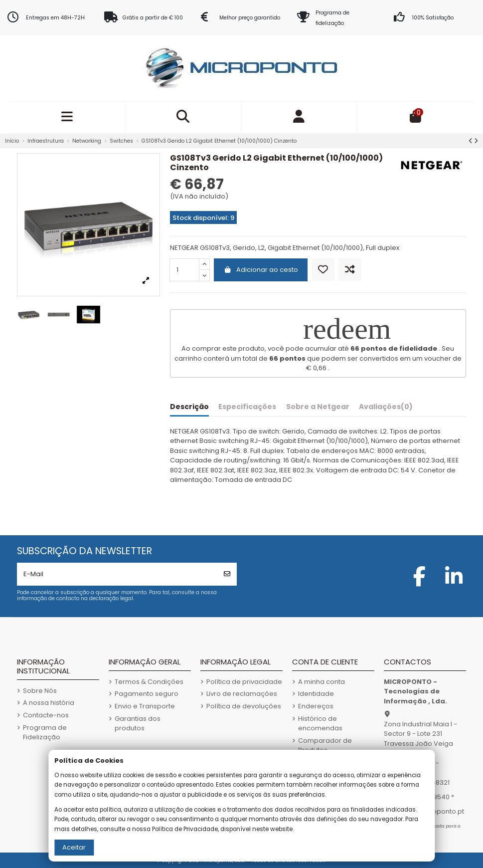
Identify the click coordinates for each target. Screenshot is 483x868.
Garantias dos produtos (138, 724)
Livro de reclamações (242, 694)
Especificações (247, 407)
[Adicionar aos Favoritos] (323, 270)
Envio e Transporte (145, 706)
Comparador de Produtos (325, 746)
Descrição (189, 407)
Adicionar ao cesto (261, 270)
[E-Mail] (117, 574)
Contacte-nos (46, 715)
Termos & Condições (149, 682)
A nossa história (49, 703)
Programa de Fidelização (45, 733)
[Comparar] (350, 270)
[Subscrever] (227, 574)
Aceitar (74, 847)
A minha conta (322, 682)
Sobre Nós (40, 691)
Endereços (316, 706)
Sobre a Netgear (318, 407)
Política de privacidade (244, 682)
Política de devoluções (244, 706)
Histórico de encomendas (320, 724)
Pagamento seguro (147, 694)
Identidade (316, 694)
